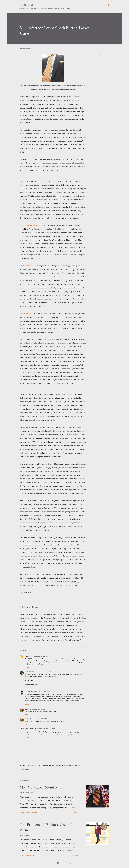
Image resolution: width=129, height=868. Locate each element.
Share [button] (98, 55)
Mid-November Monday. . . (41, 787)
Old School (28, 692)
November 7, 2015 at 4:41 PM (38, 719)
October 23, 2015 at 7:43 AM (41, 692)
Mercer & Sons (25, 314)
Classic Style (27, 5)
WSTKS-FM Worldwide (32, 672)
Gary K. (27, 656)
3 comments (30, 856)
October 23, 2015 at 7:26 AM (49, 672)
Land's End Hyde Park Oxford (31, 225)
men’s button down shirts (63, 731)
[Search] (101, 5)
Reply (27, 668)
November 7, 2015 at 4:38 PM (38, 709)
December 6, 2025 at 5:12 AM (47, 728)
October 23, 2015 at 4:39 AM (39, 656)
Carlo (27, 709)
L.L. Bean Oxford (26, 266)
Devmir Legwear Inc (31, 728)
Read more (75, 813)
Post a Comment (31, 813)
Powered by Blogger (64, 863)
